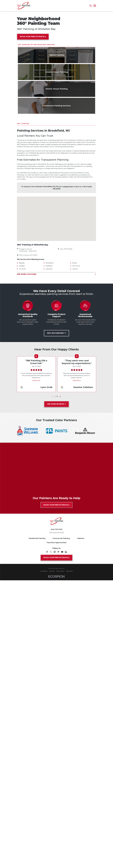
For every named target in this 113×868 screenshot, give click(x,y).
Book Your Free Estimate (33, 37)
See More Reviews (56, 461)
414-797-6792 (66, 306)
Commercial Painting (61, 595)
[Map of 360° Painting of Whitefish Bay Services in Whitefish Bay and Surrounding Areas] (56, 275)
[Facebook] (47, 608)
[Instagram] (55, 608)
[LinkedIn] (66, 608)
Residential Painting (37, 595)
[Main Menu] (95, 6)
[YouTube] (62, 608)
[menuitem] (44, 628)
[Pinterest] (58, 608)
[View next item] (60, 453)
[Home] (24, 6)
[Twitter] (51, 608)
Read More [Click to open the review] (36, 437)
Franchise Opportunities (57, 599)
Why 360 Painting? (57, 390)
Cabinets (81, 595)
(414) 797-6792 (56, 586)
